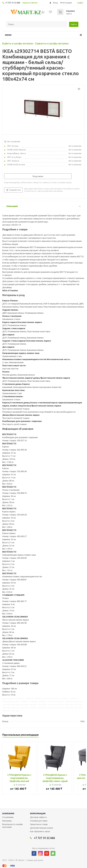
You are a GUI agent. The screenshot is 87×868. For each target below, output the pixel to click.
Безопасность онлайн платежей (12, 826)
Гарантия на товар (39, 824)
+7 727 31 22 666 (13, 3)
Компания (8, 813)
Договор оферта (38, 817)
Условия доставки (39, 821)
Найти (74, 24)
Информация (38, 813)
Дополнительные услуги (41, 828)
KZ (79, 3)
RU (82, 3)
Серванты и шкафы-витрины (52, 43)
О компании (8, 817)
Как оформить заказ (40, 831)
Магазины (7, 821)
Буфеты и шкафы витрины (18, 43)
